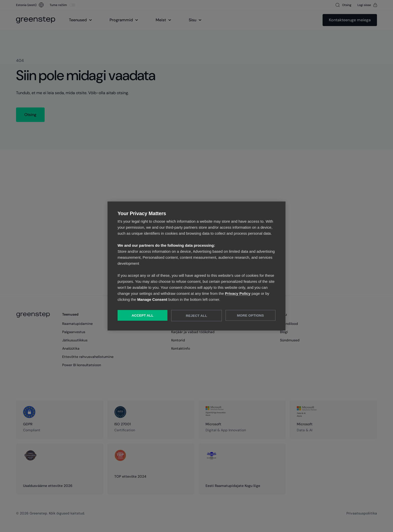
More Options (251, 315)
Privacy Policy (238, 293)
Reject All (197, 316)
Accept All (142, 315)
